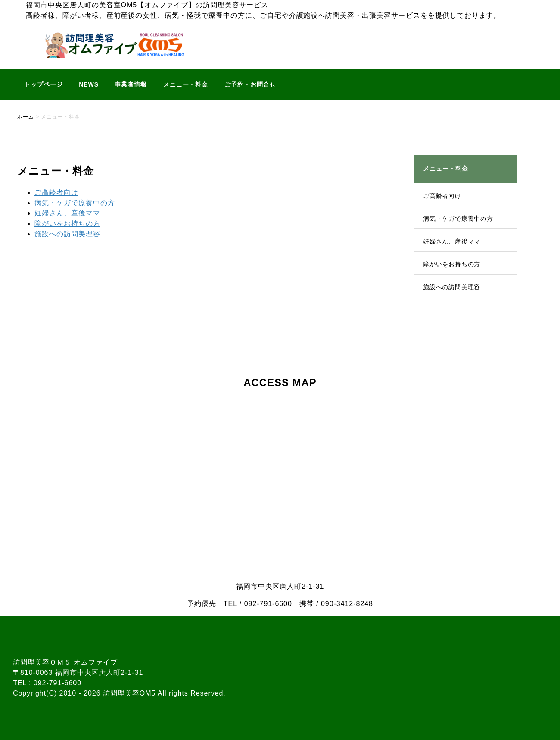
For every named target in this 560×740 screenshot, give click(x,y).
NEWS (89, 84)
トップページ (44, 84)
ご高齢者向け (56, 192)
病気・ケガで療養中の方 (75, 203)
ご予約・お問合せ (250, 84)
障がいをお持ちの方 (67, 223)
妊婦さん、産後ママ (67, 213)
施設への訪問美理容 (67, 234)
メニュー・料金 (186, 84)
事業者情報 (131, 84)
